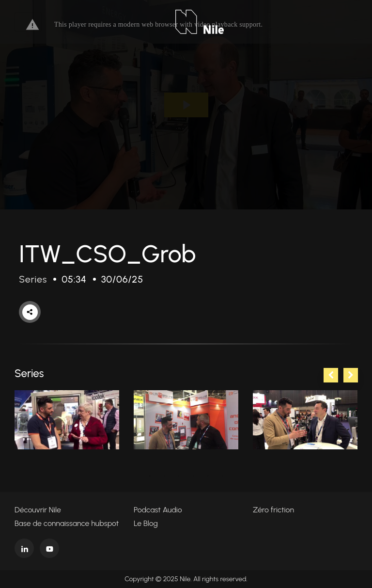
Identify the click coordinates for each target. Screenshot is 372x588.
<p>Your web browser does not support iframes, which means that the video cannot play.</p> (186, 105)
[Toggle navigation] (28, 22)
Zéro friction (273, 510)
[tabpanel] (67, 420)
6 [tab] (222, 476)
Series (33, 279)
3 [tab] (179, 476)
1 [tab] (150, 476)
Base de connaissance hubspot (67, 523)
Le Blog (146, 523)
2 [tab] (164, 476)
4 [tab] (193, 476)
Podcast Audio (158, 510)
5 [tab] (208, 476)
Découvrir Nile (38, 510)
